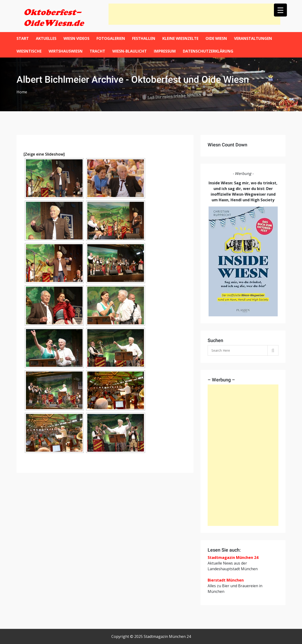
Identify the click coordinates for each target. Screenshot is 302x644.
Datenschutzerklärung (208, 51)
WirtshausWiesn (66, 51)
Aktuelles (46, 38)
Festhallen (144, 38)
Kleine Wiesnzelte (180, 38)
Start (23, 38)
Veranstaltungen (253, 38)
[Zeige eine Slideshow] (44, 154)
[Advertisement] (194, 14)
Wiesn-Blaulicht (130, 51)
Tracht (97, 51)
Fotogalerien (111, 38)
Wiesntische (29, 51)
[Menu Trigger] (280, 10)
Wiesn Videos (76, 38)
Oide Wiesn (216, 38)
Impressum (165, 51)
